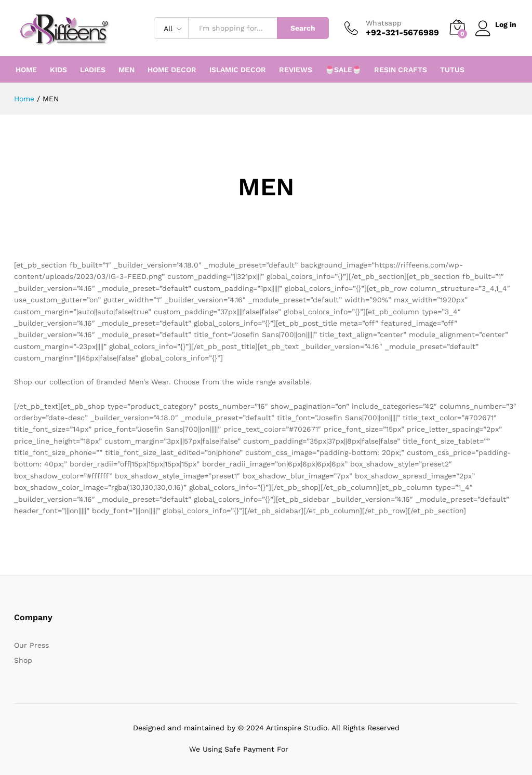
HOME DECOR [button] (172, 70)
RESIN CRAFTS (401, 70)
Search (301, 28)
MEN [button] (127, 70)
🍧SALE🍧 (343, 70)
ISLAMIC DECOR (238, 70)
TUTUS (452, 70)
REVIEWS (296, 70)
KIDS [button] (58, 70)
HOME (26, 70)
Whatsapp (382, 23)
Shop (23, 660)
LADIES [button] (93, 70)
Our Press (31, 645)
